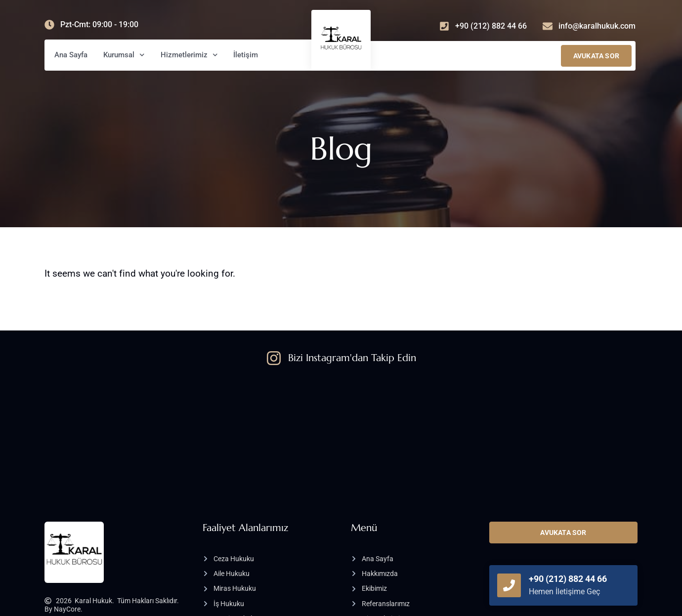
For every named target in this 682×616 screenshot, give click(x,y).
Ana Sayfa (71, 55)
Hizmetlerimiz (189, 55)
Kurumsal (124, 55)
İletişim (246, 55)
